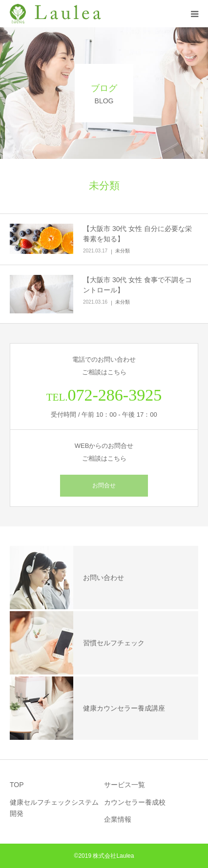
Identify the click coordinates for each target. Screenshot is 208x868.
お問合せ (104, 485)
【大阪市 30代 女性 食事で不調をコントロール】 (137, 285)
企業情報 (118, 819)
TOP (17, 785)
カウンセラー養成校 (135, 802)
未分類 (123, 251)
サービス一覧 (125, 785)
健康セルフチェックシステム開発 (54, 808)
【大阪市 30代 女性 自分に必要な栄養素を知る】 (137, 234)
